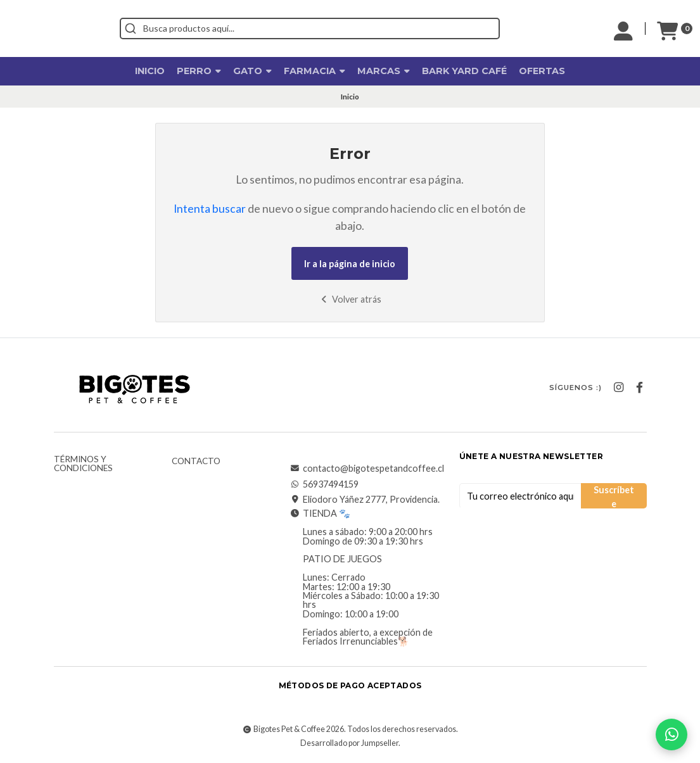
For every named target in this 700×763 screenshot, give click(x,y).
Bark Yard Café (464, 71)
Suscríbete (614, 496)
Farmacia (315, 71)
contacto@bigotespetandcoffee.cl (367, 469)
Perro (199, 71)
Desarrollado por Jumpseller (349, 743)
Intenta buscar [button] (210, 209)
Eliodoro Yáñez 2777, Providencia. (365, 500)
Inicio (150, 71)
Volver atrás (350, 299)
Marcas (384, 71)
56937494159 (324, 484)
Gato (252, 71)
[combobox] (367, 28)
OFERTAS (542, 71)
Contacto (196, 462)
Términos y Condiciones (83, 464)
